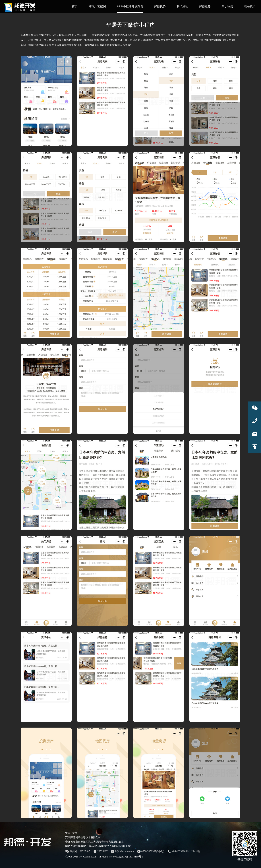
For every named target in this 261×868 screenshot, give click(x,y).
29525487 (100, 851)
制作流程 (182, 6)
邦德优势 (160, 6)
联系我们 (250, 6)
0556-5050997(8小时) (151, 851)
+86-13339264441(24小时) (184, 851)
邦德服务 (205, 6)
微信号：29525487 (78, 851)
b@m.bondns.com (122, 851)
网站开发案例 (97, 6)
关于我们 (227, 6)
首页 (75, 6)
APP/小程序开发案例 (130, 9)
